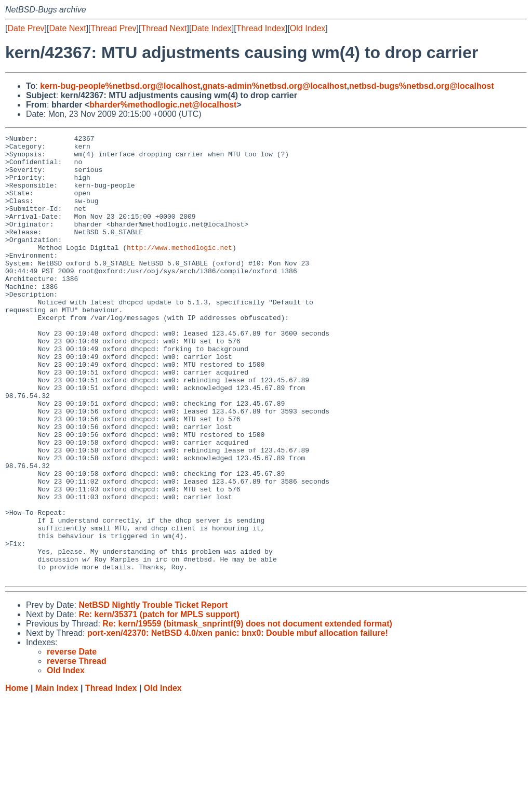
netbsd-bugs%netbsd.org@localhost (422, 86)
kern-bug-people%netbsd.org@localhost (120, 86)
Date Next (67, 28)
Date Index (211, 28)
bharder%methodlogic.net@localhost (163, 105)
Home (17, 777)
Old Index (308, 28)
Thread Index (261, 28)
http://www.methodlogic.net (179, 271)
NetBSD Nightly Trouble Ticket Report (153, 694)
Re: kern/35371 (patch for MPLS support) (159, 703)
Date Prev (26, 28)
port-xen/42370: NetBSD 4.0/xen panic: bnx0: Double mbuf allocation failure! (238, 722)
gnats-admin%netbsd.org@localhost (275, 86)
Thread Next (164, 28)
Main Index (57, 777)
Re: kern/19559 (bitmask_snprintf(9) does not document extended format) (247, 712)
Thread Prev (114, 28)
